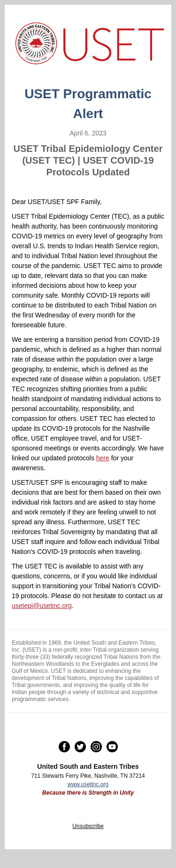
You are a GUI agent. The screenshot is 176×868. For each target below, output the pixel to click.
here (103, 458)
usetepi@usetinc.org (42, 606)
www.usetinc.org (88, 784)
